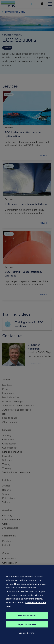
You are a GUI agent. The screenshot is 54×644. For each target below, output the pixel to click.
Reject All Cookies (27, 625)
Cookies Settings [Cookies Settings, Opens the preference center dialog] (27, 633)
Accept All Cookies (27, 616)
